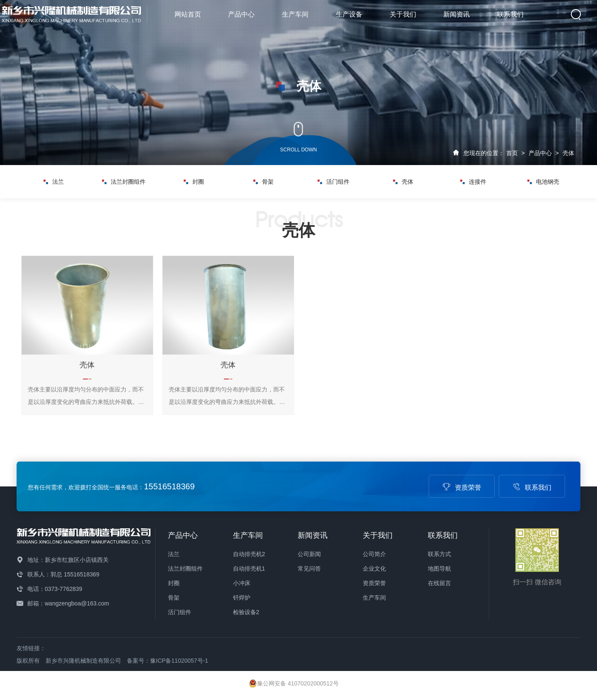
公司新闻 (309, 554)
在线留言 (439, 583)
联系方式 (439, 554)
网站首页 (188, 14)
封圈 (194, 182)
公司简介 (374, 554)
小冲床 (242, 583)
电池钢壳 (543, 182)
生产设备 (349, 14)
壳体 (568, 153)
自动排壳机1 (249, 569)
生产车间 (295, 14)
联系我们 (510, 14)
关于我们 (403, 14)
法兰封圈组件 (124, 182)
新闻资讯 (456, 14)
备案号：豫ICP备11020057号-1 (167, 661)
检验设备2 (246, 612)
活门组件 (334, 182)
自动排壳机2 (249, 554)
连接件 (473, 182)
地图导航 (439, 569)
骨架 (263, 182)
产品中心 (241, 14)
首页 (512, 153)
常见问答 (309, 569)
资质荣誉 (462, 487)
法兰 (54, 182)
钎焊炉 (242, 598)
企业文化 (374, 569)
